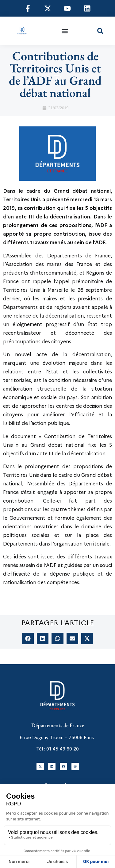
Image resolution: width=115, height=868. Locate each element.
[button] (65, 31)
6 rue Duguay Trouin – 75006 (51, 738)
